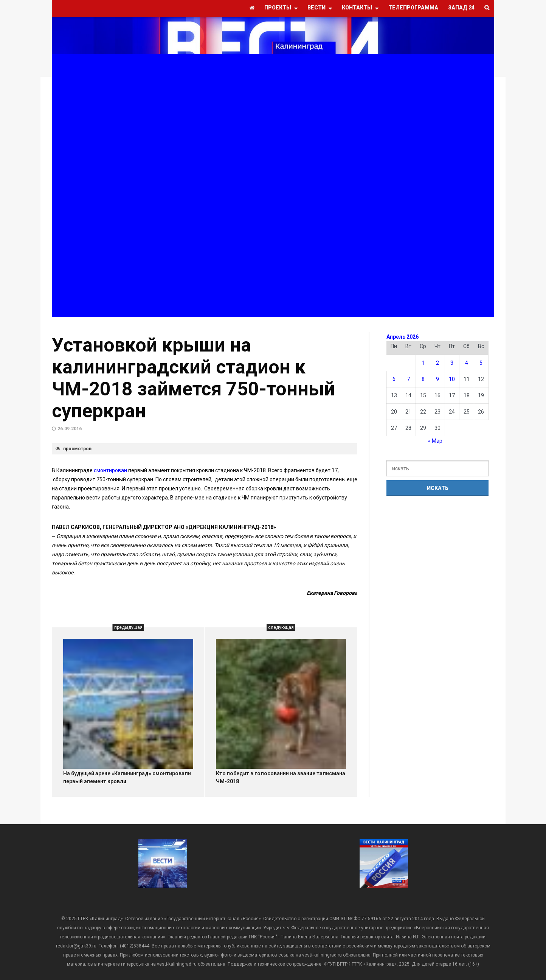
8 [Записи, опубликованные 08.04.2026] (423, 379)
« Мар (435, 441)
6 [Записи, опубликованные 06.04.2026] (394, 379)
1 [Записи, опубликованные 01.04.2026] (423, 363)
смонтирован (110, 470)
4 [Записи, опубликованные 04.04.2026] (467, 363)
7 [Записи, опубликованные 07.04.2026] (408, 379)
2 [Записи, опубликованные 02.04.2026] (437, 363)
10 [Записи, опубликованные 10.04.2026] (452, 379)
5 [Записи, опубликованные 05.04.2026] (481, 363)
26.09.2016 (70, 429)
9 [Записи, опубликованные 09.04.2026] (437, 379)
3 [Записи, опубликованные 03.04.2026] (452, 363)
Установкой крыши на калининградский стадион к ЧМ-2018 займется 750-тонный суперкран (193, 378)
